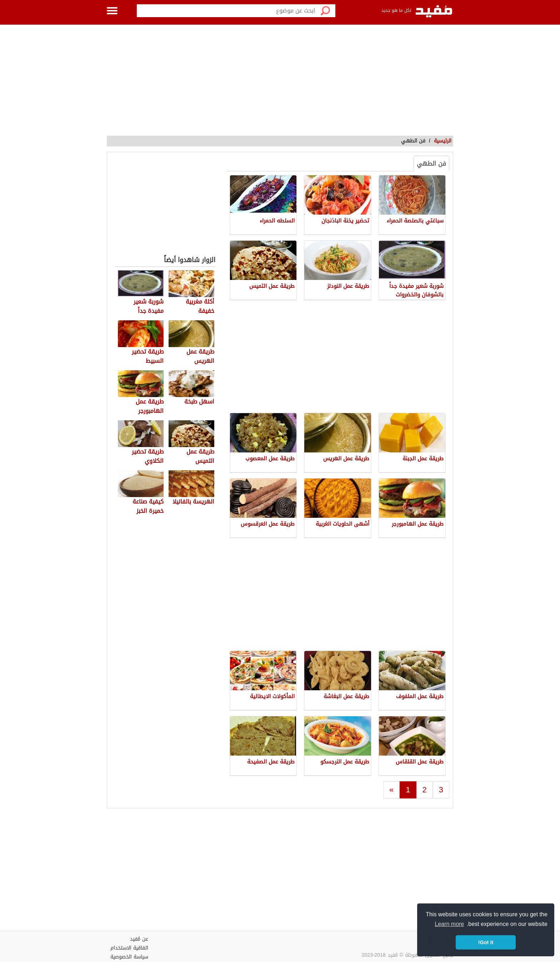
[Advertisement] (280, 79)
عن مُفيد (139, 939)
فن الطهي (431, 164)
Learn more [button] (449, 924)
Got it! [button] (486, 942)
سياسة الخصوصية (129, 957)
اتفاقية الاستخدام (129, 948)
